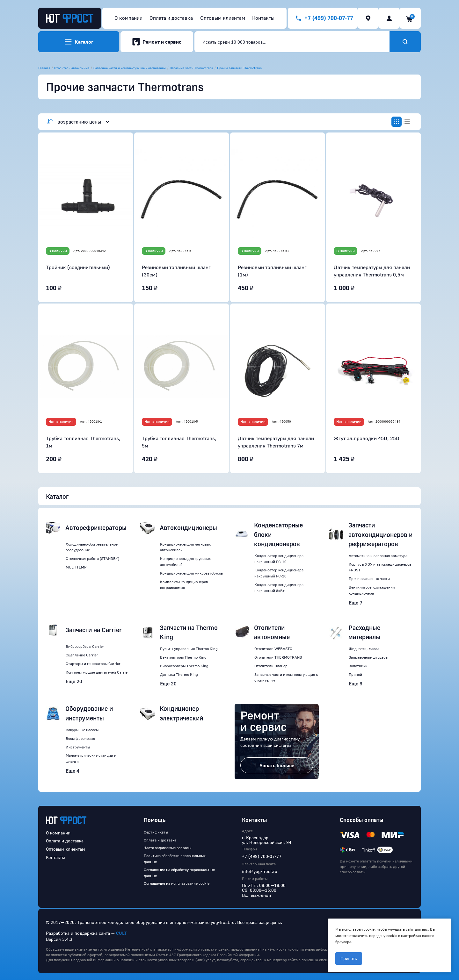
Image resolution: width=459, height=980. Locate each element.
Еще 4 (73, 771)
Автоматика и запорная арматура (378, 556)
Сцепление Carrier (82, 655)
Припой (355, 674)
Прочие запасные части (369, 579)
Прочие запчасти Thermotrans (239, 68)
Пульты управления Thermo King (189, 649)
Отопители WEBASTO (273, 649)
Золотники (358, 666)
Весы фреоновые (80, 738)
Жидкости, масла (364, 649)
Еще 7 (356, 603)
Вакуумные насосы (82, 730)
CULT (121, 933)
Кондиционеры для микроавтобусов (191, 573)
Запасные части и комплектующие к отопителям (130, 68)
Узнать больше (277, 765)
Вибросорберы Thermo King (184, 666)
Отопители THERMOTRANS (278, 657)
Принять (349, 959)
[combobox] (292, 42)
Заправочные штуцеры (368, 657)
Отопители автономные (72, 68)
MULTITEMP (76, 567)
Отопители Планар (271, 666)
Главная (44, 68)
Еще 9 (356, 683)
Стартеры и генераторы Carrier (93, 664)
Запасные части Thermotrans (191, 68)
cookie (369, 929)
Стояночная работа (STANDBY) (92, 558)
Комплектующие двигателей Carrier (97, 672)
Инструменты (78, 747)
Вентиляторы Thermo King (183, 657)
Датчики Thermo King (179, 674)
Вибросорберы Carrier (85, 646)
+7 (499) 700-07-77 (262, 856)
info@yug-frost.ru (260, 871)
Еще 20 (74, 681)
